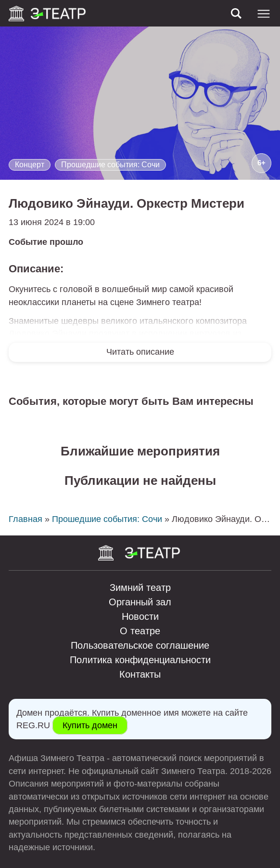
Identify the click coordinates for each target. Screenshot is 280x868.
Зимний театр (140, 588)
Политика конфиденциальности (140, 660)
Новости (140, 616)
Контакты (140, 674)
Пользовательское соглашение (140, 645)
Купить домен (90, 725)
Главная (25, 519)
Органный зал (140, 602)
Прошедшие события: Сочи (110, 165)
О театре (140, 631)
